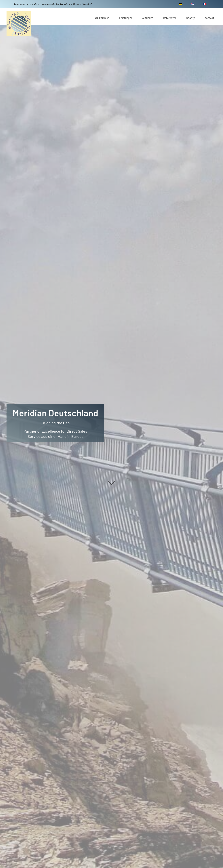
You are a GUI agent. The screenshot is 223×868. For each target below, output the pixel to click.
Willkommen (102, 18)
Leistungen (126, 18)
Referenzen (170, 18)
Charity (190, 18)
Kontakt (209, 18)
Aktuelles (148, 18)
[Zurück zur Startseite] (19, 24)
